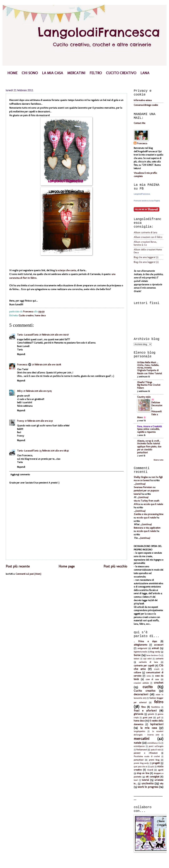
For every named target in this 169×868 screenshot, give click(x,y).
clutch (157, 669)
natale (137, 743)
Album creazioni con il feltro (148, 237)
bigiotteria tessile (140, 652)
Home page (67, 566)
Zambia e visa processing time (148, 514)
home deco (40, 315)
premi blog (154, 760)
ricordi (150, 770)
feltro (159, 702)
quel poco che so (140, 767)
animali (155, 648)
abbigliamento (140, 645)
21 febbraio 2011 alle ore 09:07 (54, 335)
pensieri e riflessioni (146, 753)
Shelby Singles (141, 477)
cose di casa (152, 679)
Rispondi (21, 354)
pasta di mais (156, 750)
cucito (148, 687)
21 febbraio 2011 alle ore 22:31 (39, 421)
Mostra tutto (158, 460)
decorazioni (141, 694)
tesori (136, 780)
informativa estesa (143, 100)
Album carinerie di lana (145, 232)
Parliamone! (142, 750)
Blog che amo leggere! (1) (146, 257)
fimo (143, 707)
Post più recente (18, 566)
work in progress (148, 787)
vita (162, 784)
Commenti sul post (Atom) (28, 574)
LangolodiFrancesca (142, 194)
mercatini (142, 739)
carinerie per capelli (144, 666)
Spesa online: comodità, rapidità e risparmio (148, 431)
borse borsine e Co (154, 655)
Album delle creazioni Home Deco (148, 251)
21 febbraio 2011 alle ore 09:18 (47, 365)
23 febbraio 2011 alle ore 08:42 (54, 451)
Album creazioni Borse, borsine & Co (145, 243)
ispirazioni (157, 724)
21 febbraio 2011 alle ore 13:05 (38, 391)
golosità (151, 714)
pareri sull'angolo (156, 746)
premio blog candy (141, 763)
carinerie (159, 659)
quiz (152, 767)
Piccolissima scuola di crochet (147, 756)
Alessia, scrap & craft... (149, 441)
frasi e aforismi (145, 711)
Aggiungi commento (20, 474)
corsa (149, 676)
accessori (159, 645)
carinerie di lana (148, 662)
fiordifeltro (156, 707)
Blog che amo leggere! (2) (146, 262)
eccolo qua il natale (153, 504)
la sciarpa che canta (66, 270)
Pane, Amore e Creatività (149, 426)
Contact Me (139, 123)
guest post (147, 717)
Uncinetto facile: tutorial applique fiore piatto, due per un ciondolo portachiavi (149, 448)
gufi (159, 718)
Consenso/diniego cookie (146, 105)
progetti (156, 763)
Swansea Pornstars (143, 487)
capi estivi (147, 659)
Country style (144, 397)
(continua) (140, 484)
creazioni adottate (141, 683)
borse (137, 655)
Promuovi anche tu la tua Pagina (147, 201)
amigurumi (142, 648)
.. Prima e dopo (145, 641)
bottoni (137, 659)
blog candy (155, 652)
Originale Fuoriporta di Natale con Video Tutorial (150, 372)
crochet (159, 683)
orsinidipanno (139, 746)
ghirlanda (138, 714)
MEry (20, 391)
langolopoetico (139, 731)
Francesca (22, 365)
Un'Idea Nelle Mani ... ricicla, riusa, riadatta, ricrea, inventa (148, 365)
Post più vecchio (115, 566)
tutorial (145, 780)
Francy (21, 421)
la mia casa (149, 728)
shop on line (143, 773)
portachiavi (139, 760)
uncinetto (148, 783)
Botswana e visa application (147, 528)
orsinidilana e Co (154, 743)
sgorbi (161, 770)
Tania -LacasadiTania (28, 335)
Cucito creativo (26, 315)
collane (137, 672)
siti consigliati (153, 777)
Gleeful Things (145, 382)
